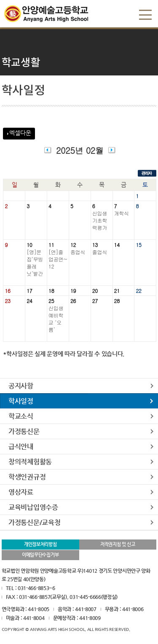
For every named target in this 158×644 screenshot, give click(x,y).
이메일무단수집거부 (40, 555)
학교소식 (21, 416)
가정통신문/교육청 (34, 522)
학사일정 (21, 401)
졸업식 (100, 252)
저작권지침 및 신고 (118, 544)
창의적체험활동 (30, 462)
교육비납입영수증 (33, 507)
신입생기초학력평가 (100, 220)
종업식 (78, 252)
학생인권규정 (27, 477)
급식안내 (21, 447)
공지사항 (21, 386)
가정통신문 (24, 431)
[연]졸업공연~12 (58, 259)
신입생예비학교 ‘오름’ (56, 319)
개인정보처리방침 (40, 544)
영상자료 (21, 492)
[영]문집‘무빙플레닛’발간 (35, 263)
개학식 (122, 213)
